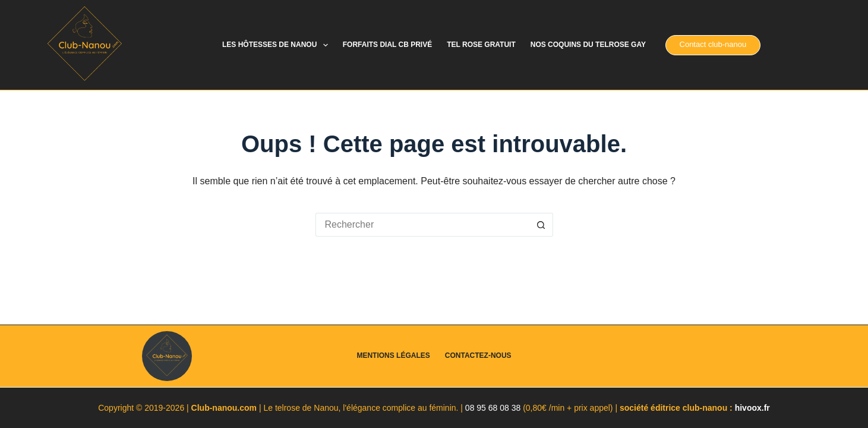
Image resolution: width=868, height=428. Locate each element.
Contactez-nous (478, 355)
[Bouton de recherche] (541, 225)
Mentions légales (393, 355)
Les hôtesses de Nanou (277, 45)
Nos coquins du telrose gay (588, 45)
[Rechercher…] (422, 225)
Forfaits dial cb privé (387, 45)
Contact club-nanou (713, 44)
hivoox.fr (752, 408)
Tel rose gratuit (481, 45)
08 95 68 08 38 (493, 408)
